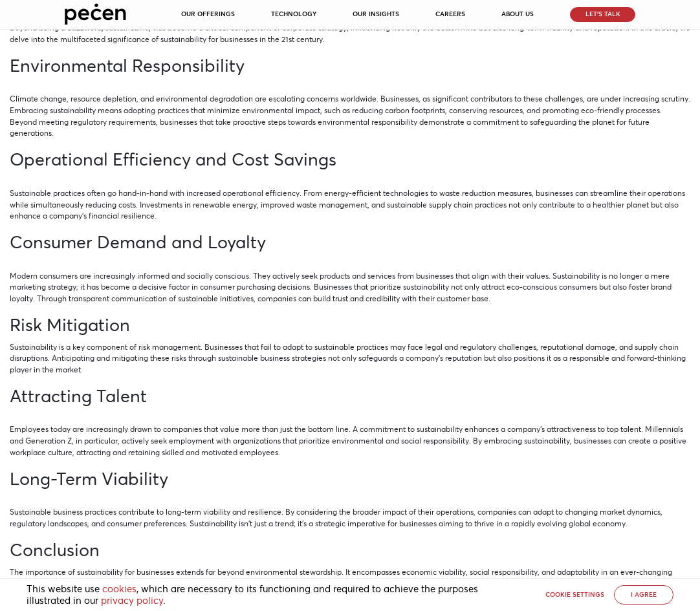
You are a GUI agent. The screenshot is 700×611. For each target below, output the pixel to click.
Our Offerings (208, 14)
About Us (518, 14)
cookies (119, 589)
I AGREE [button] (644, 595)
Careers (450, 14)
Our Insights (376, 14)
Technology (294, 14)
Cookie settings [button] (575, 595)
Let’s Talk (603, 14)
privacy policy (132, 601)
